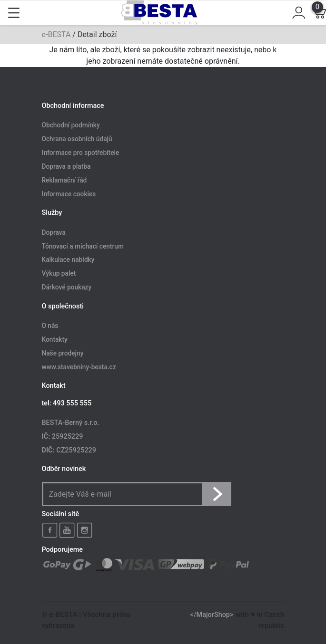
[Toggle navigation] (14, 13)
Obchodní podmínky (71, 125)
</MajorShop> (212, 615)
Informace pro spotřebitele (81, 153)
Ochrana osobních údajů (77, 139)
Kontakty (55, 339)
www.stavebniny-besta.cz (79, 367)
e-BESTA (56, 34)
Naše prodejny (63, 353)
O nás (50, 326)
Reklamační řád (64, 180)
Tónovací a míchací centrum (83, 246)
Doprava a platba (66, 166)
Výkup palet (59, 274)
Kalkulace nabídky (68, 260)
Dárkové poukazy (67, 288)
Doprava (54, 232)
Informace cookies (69, 194)
